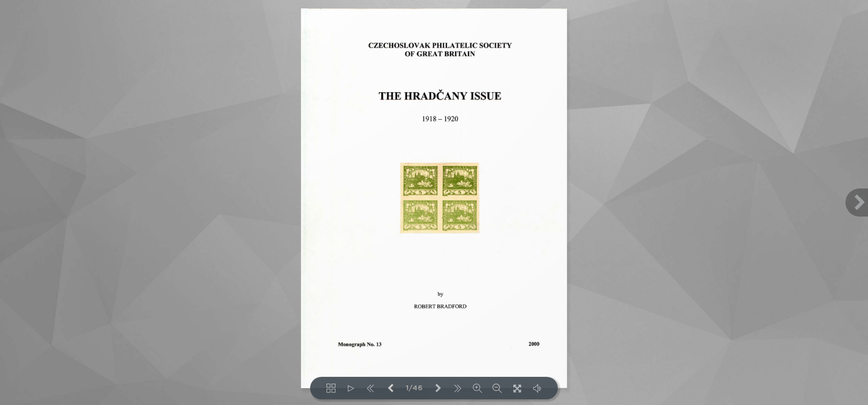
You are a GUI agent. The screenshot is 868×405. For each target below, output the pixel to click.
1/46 (414, 388)
